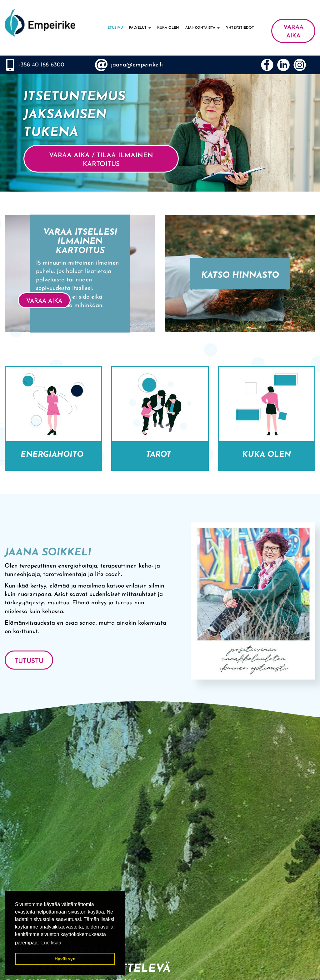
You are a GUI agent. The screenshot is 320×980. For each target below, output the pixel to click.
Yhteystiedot (240, 28)
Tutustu (29, 661)
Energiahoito (53, 455)
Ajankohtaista (202, 28)
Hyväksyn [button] (65, 959)
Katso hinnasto (240, 276)
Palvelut (140, 28)
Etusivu (115, 28)
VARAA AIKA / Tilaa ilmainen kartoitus (101, 160)
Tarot (160, 455)
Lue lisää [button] (51, 943)
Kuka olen (168, 28)
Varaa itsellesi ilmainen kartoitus (80, 241)
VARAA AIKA (293, 32)
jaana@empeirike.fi (137, 65)
